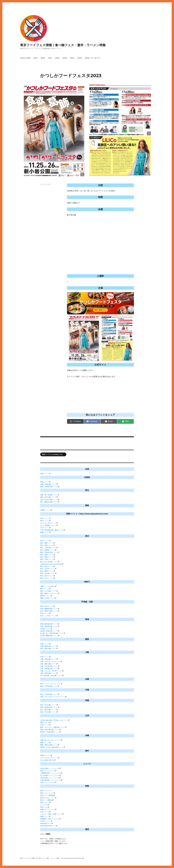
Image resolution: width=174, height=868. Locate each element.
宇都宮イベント (46, 510)
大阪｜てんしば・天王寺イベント (52, 671)
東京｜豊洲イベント (48, 571)
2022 (57, 58)
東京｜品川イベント (48, 576)
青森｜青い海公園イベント (50, 495)
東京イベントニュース (48, 771)
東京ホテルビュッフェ (48, 798)
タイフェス (45, 805)
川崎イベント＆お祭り (48, 586)
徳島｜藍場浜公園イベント (50, 707)
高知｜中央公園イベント (49, 712)
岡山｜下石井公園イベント (50, 694)
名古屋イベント (46, 629)
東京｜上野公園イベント (49, 548)
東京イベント (45, 541)
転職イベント (45, 816)
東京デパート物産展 (48, 795)
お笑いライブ (45, 812)
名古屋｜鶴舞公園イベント (50, 636)
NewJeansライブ (47, 823)
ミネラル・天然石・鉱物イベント (52, 814)
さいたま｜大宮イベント (49, 523)
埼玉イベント (45, 518)
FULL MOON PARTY (48, 760)
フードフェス (45, 184)
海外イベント (45, 802)
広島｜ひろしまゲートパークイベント (53, 697)
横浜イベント (45, 589)
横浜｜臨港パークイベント (50, 593)
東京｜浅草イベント (48, 545)
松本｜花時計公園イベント (50, 611)
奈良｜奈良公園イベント (49, 649)
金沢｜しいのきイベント (49, 616)
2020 (43, 58)
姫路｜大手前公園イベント (50, 686)
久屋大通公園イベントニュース (51, 780)
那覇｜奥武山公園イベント (50, 745)
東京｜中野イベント (48, 559)
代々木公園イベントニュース (50, 775)
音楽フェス (45, 807)
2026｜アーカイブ (92, 58)
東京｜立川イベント (48, 578)
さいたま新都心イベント (49, 525)
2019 (35, 58)
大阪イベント (45, 657)
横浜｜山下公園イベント (49, 591)
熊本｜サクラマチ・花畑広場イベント (53, 727)
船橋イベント (45, 532)
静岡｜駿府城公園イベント (50, 624)
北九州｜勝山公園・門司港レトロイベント (55, 720)
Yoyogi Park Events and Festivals (52, 564)
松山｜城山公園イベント (49, 710)
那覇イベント (45, 743)
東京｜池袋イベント (48, 555)
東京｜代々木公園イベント (50, 562)
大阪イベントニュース (48, 782)
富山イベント (45, 613)
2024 (72, 58)
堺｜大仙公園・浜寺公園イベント (52, 676)
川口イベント (45, 528)
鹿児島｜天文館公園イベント (50, 732)
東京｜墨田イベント (48, 543)
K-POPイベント (46, 821)
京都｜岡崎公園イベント (49, 646)
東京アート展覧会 (47, 800)
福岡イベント (45, 723)
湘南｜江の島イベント (48, 598)
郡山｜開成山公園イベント (50, 502)
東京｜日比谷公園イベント (50, 552)
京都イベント (45, 644)
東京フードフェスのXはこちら (53, 454)
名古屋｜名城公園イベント (50, 631)
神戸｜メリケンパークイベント (51, 684)
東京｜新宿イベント (48, 557)
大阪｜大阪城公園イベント (50, 669)
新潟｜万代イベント (48, 606)
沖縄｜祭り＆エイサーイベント (51, 740)
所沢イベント (45, 521)
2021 (50, 58)
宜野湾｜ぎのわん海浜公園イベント (53, 747)
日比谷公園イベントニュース (50, 778)
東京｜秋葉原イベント (48, 550)
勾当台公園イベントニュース (50, 768)
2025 (80, 58)
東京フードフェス (46, 791)
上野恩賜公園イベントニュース (51, 773)
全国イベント (45, 474)
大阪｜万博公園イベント (49, 659)
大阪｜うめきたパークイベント (51, 661)
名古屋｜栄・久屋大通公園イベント (53, 633)
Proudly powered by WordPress (72, 858)
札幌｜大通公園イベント (49, 484)
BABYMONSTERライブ (49, 826)
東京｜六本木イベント (48, 569)
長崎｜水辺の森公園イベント (50, 730)
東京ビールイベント (48, 793)
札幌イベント (45, 482)
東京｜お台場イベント (48, 573)
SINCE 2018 (25, 58)
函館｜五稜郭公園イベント (50, 487)
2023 (65, 58)
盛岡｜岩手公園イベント (49, 497)
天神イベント (45, 725)
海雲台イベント (46, 755)
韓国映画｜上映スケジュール (50, 819)
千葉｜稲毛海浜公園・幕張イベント (53, 530)
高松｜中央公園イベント (49, 705)
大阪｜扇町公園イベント (49, 664)
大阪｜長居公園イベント (49, 673)
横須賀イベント (46, 596)
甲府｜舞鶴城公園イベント (50, 609)
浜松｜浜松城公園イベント (50, 626)
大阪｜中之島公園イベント (50, 666)
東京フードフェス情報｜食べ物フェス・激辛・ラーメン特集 (63, 45)
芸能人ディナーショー (48, 809)
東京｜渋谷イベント (48, 566)
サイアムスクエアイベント (50, 758)
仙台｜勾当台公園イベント (50, 499)
